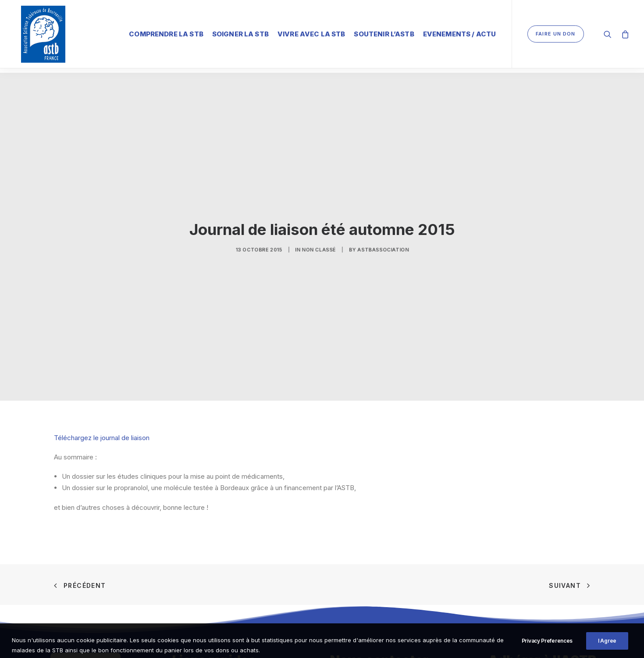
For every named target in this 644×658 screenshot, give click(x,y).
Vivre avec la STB (311, 33)
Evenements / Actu (460, 33)
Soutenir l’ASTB (384, 33)
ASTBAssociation (366, 240)
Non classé (319, 240)
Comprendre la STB (166, 33)
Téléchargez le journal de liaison (102, 426)
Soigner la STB (240, 33)
